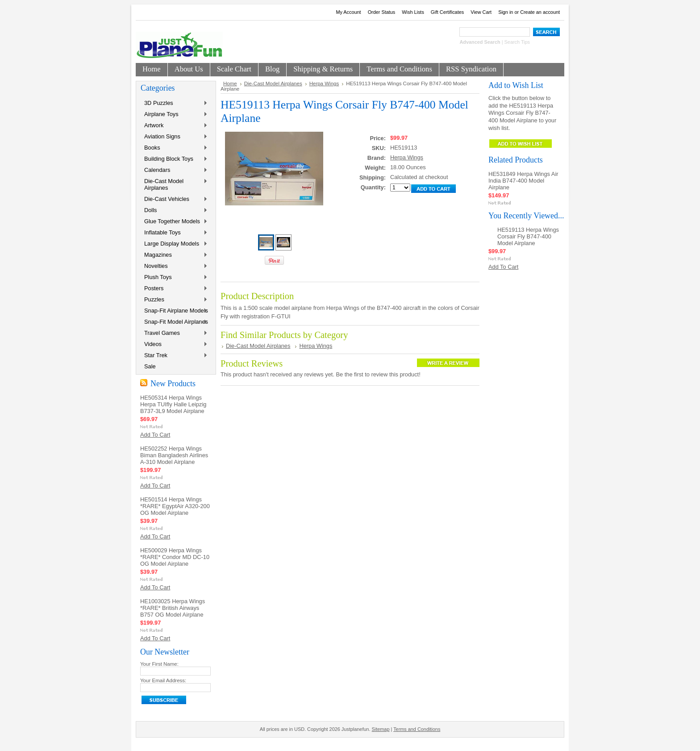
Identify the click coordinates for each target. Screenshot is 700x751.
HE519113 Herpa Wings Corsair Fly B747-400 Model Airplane (528, 236)
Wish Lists (413, 12)
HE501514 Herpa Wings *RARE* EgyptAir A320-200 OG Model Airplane (175, 506)
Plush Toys (174, 277)
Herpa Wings (324, 83)
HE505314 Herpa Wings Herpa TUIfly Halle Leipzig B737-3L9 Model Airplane (173, 404)
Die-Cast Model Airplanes (174, 184)
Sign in (506, 12)
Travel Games (174, 333)
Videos (174, 344)
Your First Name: (159, 664)
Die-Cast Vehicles (174, 199)
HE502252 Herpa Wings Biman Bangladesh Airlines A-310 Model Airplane (174, 455)
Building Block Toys (174, 159)
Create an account (540, 12)
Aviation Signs (174, 137)
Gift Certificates (447, 12)
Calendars (174, 170)
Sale (150, 366)
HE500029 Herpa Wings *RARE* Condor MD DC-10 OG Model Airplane (175, 557)
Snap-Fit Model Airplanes (174, 322)
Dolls (174, 211)
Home (230, 83)
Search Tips (517, 42)
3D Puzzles (174, 103)
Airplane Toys (174, 115)
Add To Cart (155, 435)
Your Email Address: (163, 680)
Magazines (174, 255)
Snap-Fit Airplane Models (174, 311)
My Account (348, 12)
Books (174, 148)
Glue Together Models (174, 222)
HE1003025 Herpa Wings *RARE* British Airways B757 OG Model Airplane (173, 608)
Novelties (174, 266)
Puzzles (174, 300)
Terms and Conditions (417, 729)
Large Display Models (174, 244)
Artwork (174, 126)
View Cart (481, 12)
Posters (174, 289)
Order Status (382, 12)
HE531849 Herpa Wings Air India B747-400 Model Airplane (523, 181)
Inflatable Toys (174, 233)
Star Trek (174, 356)
